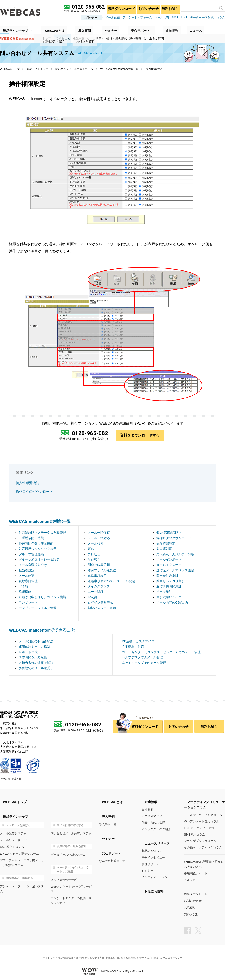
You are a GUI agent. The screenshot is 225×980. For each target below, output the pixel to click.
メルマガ (190, 879)
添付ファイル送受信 (102, 570)
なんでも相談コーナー (114, 861)
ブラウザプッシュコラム (200, 841)
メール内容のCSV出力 (172, 603)
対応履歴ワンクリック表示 (38, 549)
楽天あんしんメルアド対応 (175, 554)
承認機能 (25, 592)
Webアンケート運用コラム (202, 822)
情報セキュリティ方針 (91, 954)
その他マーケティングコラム (203, 848)
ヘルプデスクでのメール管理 (142, 657)
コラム (221, 17)
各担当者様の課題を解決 (36, 663)
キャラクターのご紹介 (156, 829)
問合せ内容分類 (99, 565)
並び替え (94, 560)
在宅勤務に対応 (133, 647)
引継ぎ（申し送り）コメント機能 (42, 597)
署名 (91, 549)
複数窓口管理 (28, 581)
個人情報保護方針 (65, 954)
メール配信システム (13, 833)
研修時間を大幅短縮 (33, 657)
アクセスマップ (152, 816)
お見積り (190, 906)
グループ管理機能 (31, 554)
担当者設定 (27, 570)
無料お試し (170, 8)
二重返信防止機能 (31, 538)
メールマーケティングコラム (203, 815)
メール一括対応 (99, 538)
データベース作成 (202, 17)
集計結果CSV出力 (169, 597)
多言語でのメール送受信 (36, 668)
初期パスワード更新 (102, 608)
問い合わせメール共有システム (74, 69)
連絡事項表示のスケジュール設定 (111, 581)
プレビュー (96, 554)
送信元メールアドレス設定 (175, 570)
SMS (175, 17)
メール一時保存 (99, 533)
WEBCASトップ (10, 69)
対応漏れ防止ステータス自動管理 (42, 533)
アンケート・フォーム (137, 17)
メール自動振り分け (33, 565)
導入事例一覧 (108, 824)
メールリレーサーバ (13, 840)
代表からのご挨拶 (153, 823)
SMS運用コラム (195, 835)
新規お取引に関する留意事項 (123, 954)
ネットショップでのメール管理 (144, 663)
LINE (184, 17)
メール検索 (96, 544)
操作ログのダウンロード (34, 492)
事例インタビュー (153, 858)
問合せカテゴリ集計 (171, 581)
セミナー (147, 871)
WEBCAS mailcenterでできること (42, 630)
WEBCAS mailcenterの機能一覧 (119, 69)
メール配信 (113, 17)
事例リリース (150, 864)
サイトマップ (44, 954)
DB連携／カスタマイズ (138, 641)
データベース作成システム (68, 854)
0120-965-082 (90, 433)
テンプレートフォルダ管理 (38, 608)
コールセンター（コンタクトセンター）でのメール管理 (161, 652)
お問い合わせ (147, 8)
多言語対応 (164, 549)
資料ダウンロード (119, 8)
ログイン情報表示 (100, 603)
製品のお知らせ (152, 851)
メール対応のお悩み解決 (36, 641)
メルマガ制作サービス (65, 879)
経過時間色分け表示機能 (36, 544)
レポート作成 (28, 652)
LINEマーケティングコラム (202, 828)
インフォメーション (155, 877)
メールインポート (169, 560)
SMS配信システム (12, 846)
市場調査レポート (196, 873)
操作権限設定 (166, 544)
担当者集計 (164, 592)
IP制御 (92, 597)
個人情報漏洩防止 (29, 483)
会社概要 (147, 810)
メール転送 (27, 576)
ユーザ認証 (96, 592)
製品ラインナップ (13, 30)
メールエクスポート (171, 565)
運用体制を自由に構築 (34, 647)
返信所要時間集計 (169, 586)
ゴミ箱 (23, 586)
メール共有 (162, 17)
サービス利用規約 (153, 954)
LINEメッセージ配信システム (19, 853)
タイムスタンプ (99, 586)
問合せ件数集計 (167, 576)
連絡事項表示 (97, 576)
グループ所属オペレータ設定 (39, 560)
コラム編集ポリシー (177, 954)
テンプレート (28, 603)
